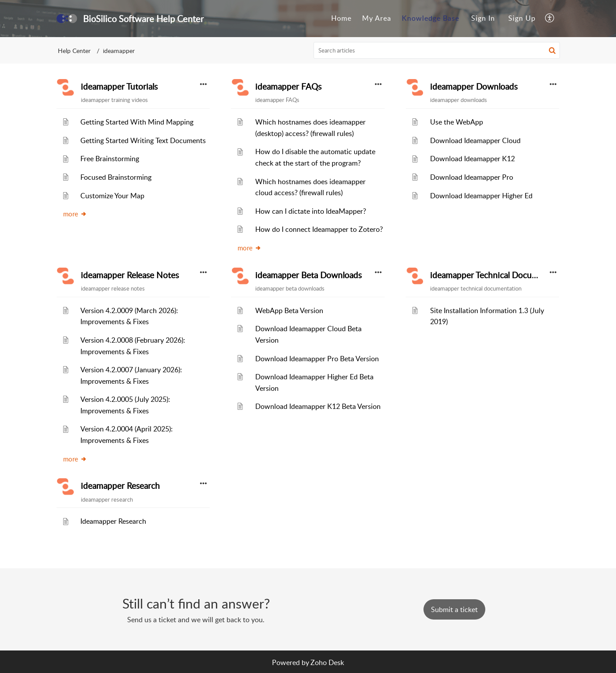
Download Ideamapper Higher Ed (481, 196)
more (75, 214)
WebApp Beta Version (289, 310)
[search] (437, 50)
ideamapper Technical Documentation (500, 275)
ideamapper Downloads (474, 87)
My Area (377, 18)
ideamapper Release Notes (130, 275)
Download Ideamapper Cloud (475, 140)
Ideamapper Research (113, 521)
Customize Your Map (112, 196)
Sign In (483, 18)
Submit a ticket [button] (454, 609)
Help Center (74, 51)
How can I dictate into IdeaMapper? (311, 211)
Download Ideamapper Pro (472, 177)
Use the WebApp (457, 122)
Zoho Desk (327, 662)
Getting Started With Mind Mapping (137, 122)
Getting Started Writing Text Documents (143, 140)
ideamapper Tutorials (119, 87)
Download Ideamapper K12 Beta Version (318, 406)
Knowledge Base (431, 18)
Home (341, 18)
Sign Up (522, 18)
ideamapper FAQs (288, 87)
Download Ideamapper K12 (472, 159)
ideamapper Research (120, 486)
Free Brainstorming (110, 159)
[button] (550, 19)
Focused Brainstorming (116, 177)
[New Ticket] (454, 609)
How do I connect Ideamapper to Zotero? (319, 229)
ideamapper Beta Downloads (308, 275)
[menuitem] (341, 19)
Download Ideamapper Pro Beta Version (317, 359)
